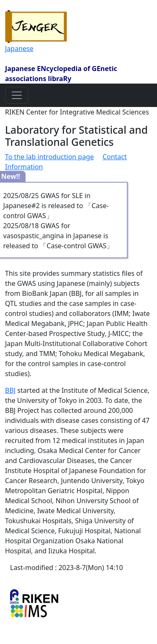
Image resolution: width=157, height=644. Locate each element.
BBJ (10, 390)
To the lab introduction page (49, 157)
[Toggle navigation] (17, 95)
